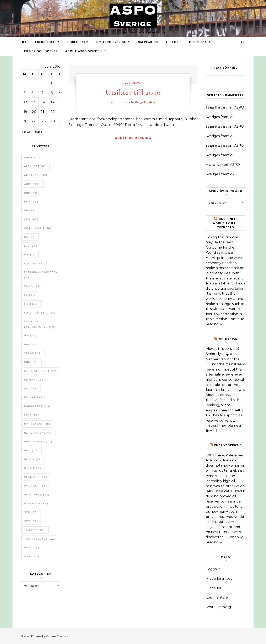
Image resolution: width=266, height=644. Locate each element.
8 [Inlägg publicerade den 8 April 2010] (52, 93)
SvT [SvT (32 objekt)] (31, 521)
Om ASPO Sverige (111, 42)
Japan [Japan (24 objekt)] (33, 353)
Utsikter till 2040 (133, 92)
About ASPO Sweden (84, 51)
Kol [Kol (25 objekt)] (31, 389)
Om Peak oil (148, 42)
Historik (174, 42)
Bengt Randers (145, 102)
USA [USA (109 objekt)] (32, 548)
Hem (24, 42)
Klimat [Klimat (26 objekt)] (34, 380)
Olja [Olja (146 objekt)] (33, 468)
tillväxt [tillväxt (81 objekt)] (35, 530)
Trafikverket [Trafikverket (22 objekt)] (40, 539)
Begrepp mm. (200, 42)
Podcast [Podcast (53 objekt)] (35, 486)
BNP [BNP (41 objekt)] (31, 193)
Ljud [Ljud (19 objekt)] (31, 415)
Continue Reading (133, 138)
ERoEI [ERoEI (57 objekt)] (32, 286)
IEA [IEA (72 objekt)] (30, 335)
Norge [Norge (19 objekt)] (33, 459)
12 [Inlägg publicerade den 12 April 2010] (25, 102)
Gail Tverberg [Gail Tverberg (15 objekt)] (40, 313)
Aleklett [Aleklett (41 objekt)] (36, 166)
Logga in (213, 569)
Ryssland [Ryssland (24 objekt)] (36, 504)
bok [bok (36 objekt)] (31, 202)
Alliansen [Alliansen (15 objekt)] (36, 175)
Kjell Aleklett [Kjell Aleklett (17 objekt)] (40, 371)
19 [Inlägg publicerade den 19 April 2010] (25, 112)
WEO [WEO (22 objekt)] (32, 556)
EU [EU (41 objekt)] (30, 295)
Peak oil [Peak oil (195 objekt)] (36, 477)
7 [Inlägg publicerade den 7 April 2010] (42, 93)
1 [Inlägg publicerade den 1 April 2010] (51, 83)
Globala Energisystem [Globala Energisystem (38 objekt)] (40, 324)
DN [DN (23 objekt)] (30, 237)
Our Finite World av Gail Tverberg (226, 223)
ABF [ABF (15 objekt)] (30, 157)
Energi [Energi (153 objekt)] (34, 263)
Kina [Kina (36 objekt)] (31, 362)
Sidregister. (78, 42)
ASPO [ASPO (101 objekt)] (33, 184)
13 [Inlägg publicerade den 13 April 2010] (34, 102)
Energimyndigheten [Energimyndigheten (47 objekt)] (41, 275)
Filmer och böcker (41, 51)
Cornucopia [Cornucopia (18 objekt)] (38, 228)
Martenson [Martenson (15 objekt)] (37, 424)
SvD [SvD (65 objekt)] (31, 512)
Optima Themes (57, 636)
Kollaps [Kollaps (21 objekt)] (35, 397)
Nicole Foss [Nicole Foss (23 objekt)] (38, 442)
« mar (26, 132)
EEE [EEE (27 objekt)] (31, 246)
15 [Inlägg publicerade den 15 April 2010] (52, 102)
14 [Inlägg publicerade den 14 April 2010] (43, 102)
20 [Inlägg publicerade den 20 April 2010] (34, 112)
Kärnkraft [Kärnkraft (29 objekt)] (37, 406)
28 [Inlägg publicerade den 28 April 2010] (44, 121)
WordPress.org (219, 607)
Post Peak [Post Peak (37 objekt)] (37, 495)
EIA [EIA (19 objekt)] (30, 255)
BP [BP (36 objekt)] (30, 210)
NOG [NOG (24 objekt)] (31, 450)
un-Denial (228, 339)
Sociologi (133, 83)
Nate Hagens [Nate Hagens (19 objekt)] (38, 433)
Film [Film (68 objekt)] (31, 304)
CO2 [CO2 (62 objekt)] (31, 219)
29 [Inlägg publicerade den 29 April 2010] (53, 121)
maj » (38, 132)
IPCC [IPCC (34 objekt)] (32, 344)
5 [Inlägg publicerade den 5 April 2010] (25, 93)
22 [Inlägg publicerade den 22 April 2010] (53, 112)
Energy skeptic (228, 445)
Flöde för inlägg (220, 579)
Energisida (45, 42)
